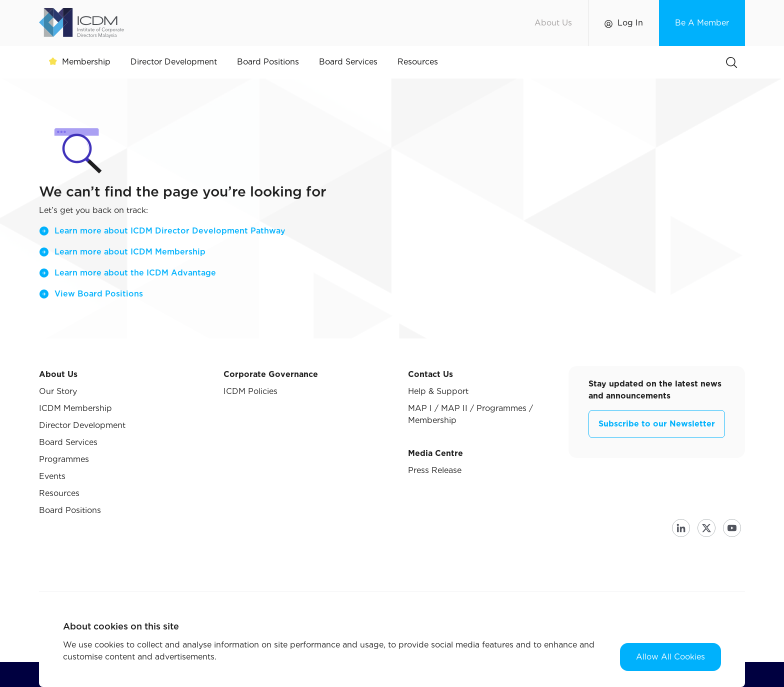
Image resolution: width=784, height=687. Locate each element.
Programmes (64, 459)
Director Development (82, 425)
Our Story (58, 391)
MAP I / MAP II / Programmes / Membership (470, 414)
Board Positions (70, 510)
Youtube (732, 528)
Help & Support (438, 391)
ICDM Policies (250, 391)
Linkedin (681, 528)
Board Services (68, 442)
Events (52, 476)
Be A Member (702, 23)
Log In (630, 23)
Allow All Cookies (670, 657)
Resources (59, 493)
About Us (553, 23)
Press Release (435, 470)
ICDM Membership (75, 408)
